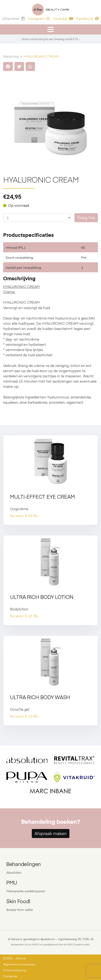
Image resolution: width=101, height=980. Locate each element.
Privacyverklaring (15, 970)
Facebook (88, 18)
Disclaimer (10, 976)
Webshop (11, 56)
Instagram (39, 18)
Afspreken (14, 18)
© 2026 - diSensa (15, 958)
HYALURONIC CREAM (41, 56)
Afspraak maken (51, 833)
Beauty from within (20, 910)
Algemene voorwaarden (19, 964)
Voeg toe (86, 217)
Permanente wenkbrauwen (26, 891)
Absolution (14, 872)
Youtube (63, 18)
